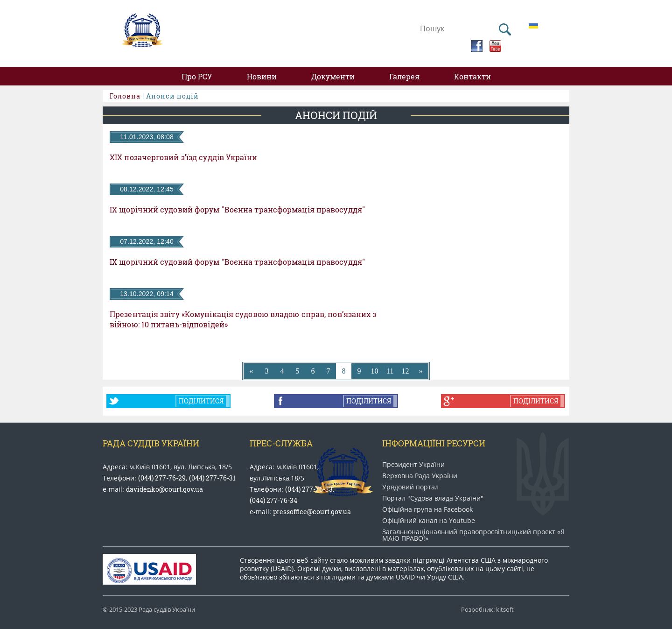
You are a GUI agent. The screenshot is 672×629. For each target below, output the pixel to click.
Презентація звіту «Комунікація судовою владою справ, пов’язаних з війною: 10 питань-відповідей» (243, 319)
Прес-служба (281, 443)
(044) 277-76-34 (273, 500)
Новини (262, 76)
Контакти (472, 76)
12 (406, 371)
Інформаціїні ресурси (434, 443)
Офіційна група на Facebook (427, 509)
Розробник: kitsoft (487, 610)
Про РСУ (197, 76)
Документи (333, 76)
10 (375, 371)
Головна (125, 96)
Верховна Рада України (420, 476)
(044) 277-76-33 (309, 489)
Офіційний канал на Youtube (429, 521)
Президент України (413, 465)
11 (390, 371)
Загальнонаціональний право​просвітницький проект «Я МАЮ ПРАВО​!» (473, 535)
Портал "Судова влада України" (433, 498)
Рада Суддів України (151, 443)
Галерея (404, 76)
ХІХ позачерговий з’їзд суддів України (183, 157)
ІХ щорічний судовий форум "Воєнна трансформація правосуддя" (237, 210)
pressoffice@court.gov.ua (312, 512)
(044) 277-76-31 (212, 478)
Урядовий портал (410, 487)
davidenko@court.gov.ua (164, 489)
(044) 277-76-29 (162, 478)
